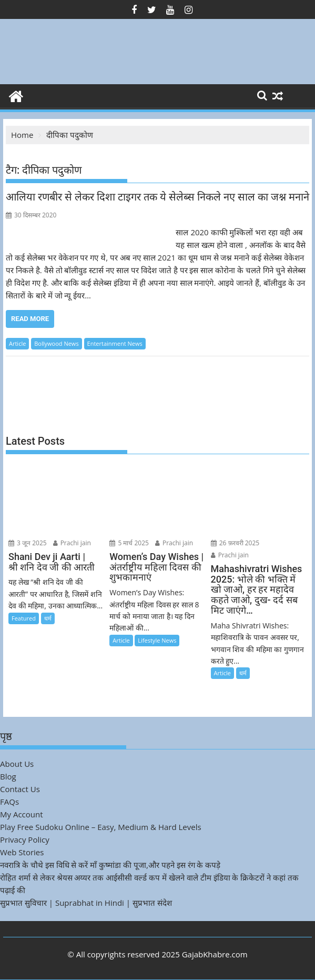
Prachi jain (72, 543)
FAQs (9, 802)
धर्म (48, 618)
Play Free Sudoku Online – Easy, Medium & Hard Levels (101, 827)
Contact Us (20, 789)
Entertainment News (115, 343)
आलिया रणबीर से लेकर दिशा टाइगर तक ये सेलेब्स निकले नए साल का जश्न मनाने (157, 197)
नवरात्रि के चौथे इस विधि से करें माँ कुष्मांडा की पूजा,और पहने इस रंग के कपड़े (110, 865)
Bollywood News (56, 343)
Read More (30, 319)
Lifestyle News (157, 640)
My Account (22, 814)
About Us (17, 764)
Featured (24, 618)
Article (17, 343)
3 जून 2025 (28, 543)
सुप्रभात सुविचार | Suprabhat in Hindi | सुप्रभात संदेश (86, 903)
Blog (8, 776)
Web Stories (22, 852)
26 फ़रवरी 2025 (235, 543)
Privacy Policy (25, 839)
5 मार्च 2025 (129, 543)
